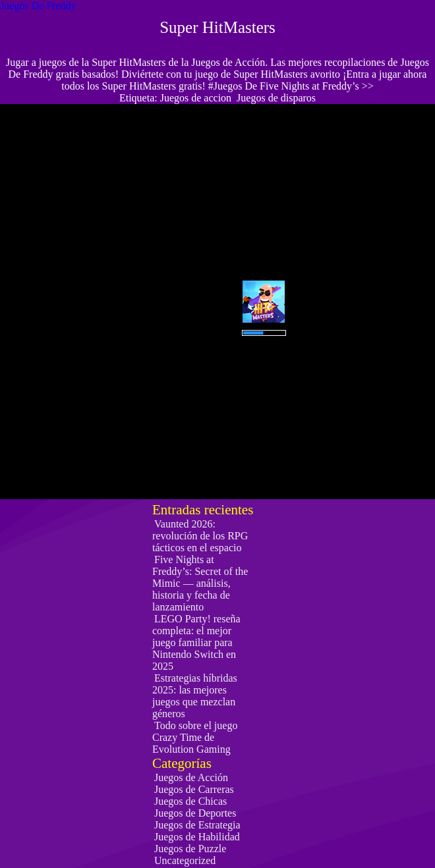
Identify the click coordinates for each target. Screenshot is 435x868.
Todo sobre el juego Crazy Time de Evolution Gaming (195, 737)
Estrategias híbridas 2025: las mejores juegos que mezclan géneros (195, 696)
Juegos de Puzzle (190, 849)
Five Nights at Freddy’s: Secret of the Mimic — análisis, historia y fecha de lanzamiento (200, 583)
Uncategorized (185, 860)
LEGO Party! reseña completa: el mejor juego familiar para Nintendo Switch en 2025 (196, 642)
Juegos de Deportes (195, 813)
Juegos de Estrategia (197, 825)
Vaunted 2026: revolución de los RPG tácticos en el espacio (200, 536)
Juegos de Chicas (190, 801)
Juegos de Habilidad (197, 837)
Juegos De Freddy (38, 6)
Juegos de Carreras (194, 789)
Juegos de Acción (191, 777)
